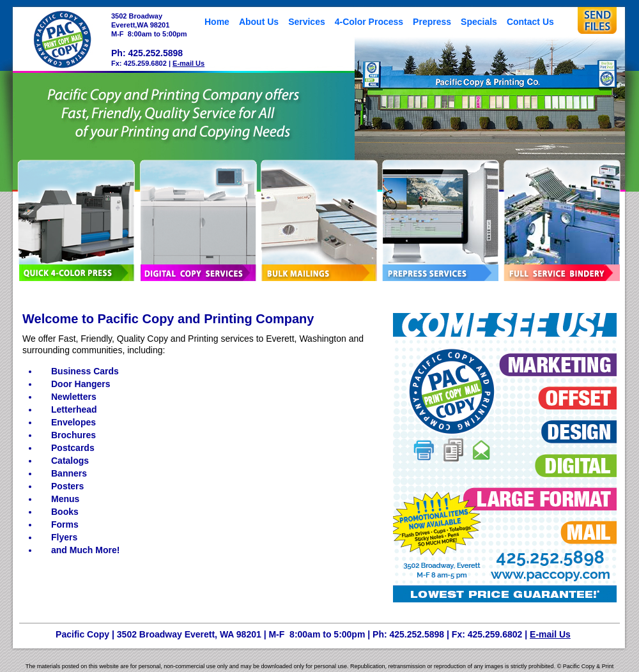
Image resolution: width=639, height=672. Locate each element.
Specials (479, 22)
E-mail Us (189, 63)
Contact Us (530, 22)
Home (217, 22)
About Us (259, 22)
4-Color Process (369, 22)
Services (307, 22)
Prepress (432, 22)
